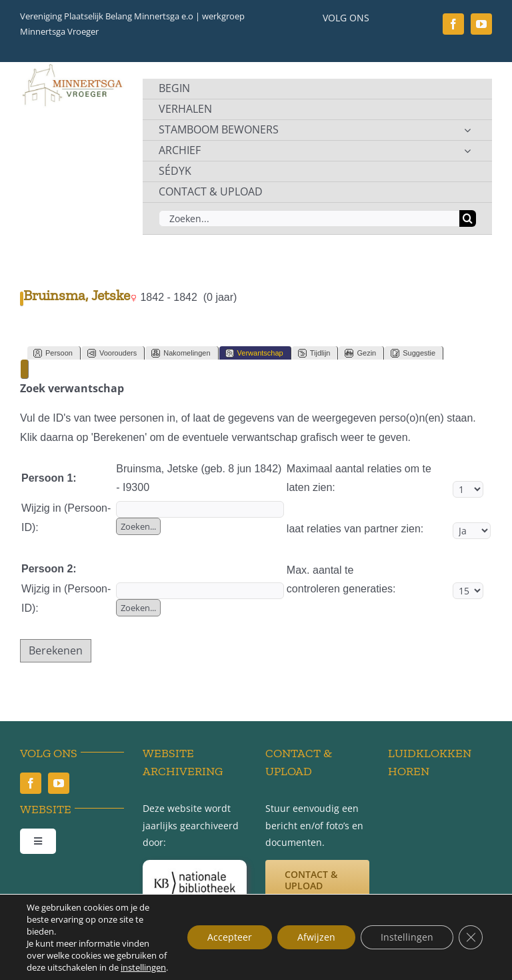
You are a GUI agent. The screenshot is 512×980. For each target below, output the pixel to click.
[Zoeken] (468, 218)
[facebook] (453, 24)
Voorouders (112, 353)
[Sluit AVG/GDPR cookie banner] (471, 937)
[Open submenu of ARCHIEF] (467, 151)
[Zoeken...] (309, 218)
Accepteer (230, 937)
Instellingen (407, 937)
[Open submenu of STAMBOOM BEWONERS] (467, 130)
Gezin (360, 353)
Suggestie (413, 353)
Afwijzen (316, 937)
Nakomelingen (181, 353)
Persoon (53, 353)
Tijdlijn (314, 353)
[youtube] (481, 24)
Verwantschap (254, 353)
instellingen (143, 967)
